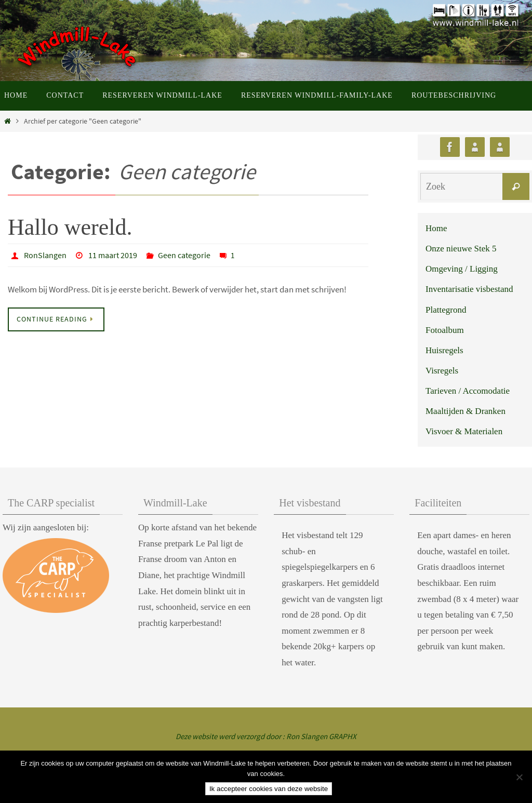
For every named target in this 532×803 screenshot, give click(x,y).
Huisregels (444, 350)
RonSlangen (45, 255)
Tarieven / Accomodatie (468, 391)
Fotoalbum (445, 330)
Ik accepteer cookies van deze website (269, 789)
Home (436, 228)
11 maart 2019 (113, 255)
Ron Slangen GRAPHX (321, 736)
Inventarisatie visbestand (469, 289)
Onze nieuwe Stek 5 (461, 249)
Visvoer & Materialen (464, 431)
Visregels (442, 371)
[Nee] (519, 777)
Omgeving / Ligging (462, 269)
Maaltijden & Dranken (465, 411)
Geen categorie (184, 255)
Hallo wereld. (70, 227)
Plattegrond (446, 310)
